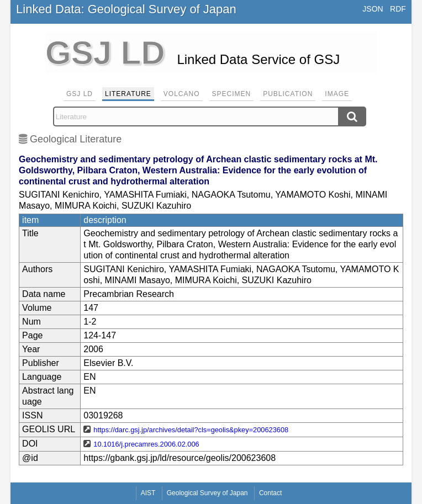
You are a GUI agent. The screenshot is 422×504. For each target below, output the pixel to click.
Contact (270, 493)
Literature (128, 94)
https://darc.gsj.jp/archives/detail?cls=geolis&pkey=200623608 (191, 430)
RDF (398, 9)
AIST (148, 493)
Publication (288, 94)
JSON (373, 9)
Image (337, 94)
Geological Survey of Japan (207, 493)
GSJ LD (80, 94)
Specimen (232, 94)
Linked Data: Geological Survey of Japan (126, 9)
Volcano (182, 94)
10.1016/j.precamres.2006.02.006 (146, 444)
